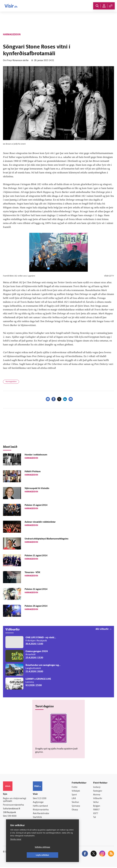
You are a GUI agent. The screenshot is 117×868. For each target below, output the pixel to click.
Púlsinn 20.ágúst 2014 (36, 606)
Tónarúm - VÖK (32, 573)
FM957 (96, 810)
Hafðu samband (40, 806)
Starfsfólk (37, 818)
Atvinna (97, 795)
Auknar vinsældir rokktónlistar (40, 522)
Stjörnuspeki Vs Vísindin (37, 488)
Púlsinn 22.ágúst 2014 (36, 589)
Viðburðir (98, 799)
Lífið (74, 799)
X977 (96, 814)
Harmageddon (11, 382)
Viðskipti (76, 791)
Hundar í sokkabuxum (36, 455)
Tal (94, 818)
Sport (74, 795)
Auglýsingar (38, 802)
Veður (96, 803)
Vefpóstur (37, 825)
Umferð (37, 822)
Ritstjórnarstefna (41, 810)
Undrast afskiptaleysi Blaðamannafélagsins (46, 539)
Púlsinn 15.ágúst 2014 (36, 505)
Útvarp (75, 810)
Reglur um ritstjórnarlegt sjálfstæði (15, 800)
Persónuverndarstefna (13, 805)
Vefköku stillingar (25, 855)
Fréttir (75, 787)
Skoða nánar (16, 847)
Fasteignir (98, 791)
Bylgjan (97, 807)
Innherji (97, 787)
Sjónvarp (76, 807)
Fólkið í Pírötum (33, 472)
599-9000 (12, 816)
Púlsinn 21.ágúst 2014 (36, 556)
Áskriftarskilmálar (41, 814)
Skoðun (75, 803)
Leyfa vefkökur (60, 855)
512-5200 (42, 799)
